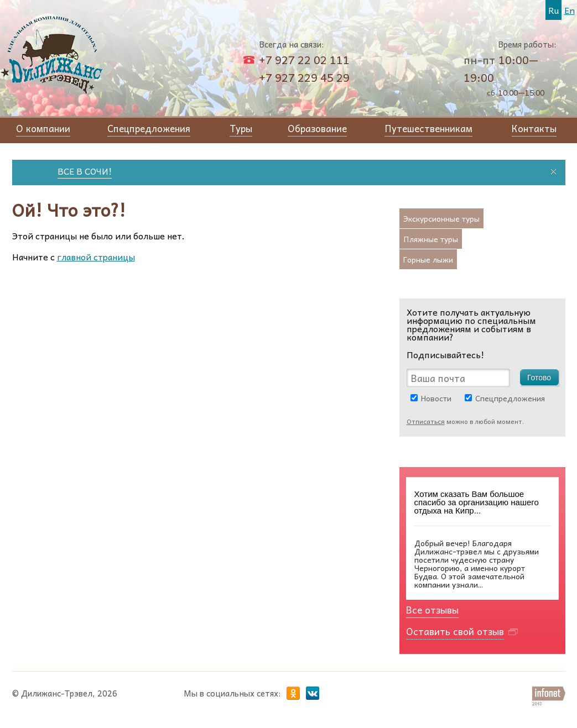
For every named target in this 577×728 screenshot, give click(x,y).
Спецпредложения (510, 398)
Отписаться (426, 421)
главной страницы (96, 256)
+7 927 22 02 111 (304, 60)
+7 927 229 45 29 (304, 77)
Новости (436, 398)
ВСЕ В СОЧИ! (87, 171)
